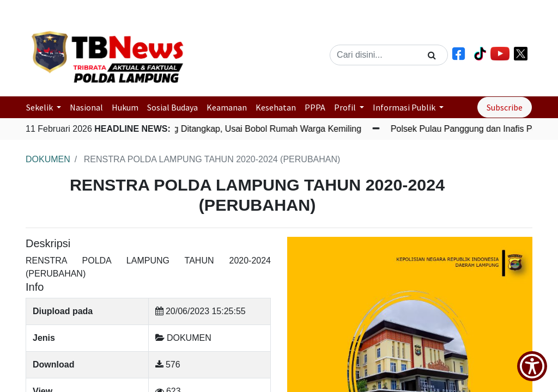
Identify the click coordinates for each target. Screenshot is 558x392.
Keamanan (227, 107)
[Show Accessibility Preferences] (532, 366)
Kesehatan (276, 107)
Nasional (86, 107)
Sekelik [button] (40, 107)
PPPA (315, 107)
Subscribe (505, 107)
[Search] (432, 55)
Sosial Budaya (172, 107)
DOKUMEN (48, 159)
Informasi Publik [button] (405, 107)
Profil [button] (346, 107)
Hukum (125, 107)
